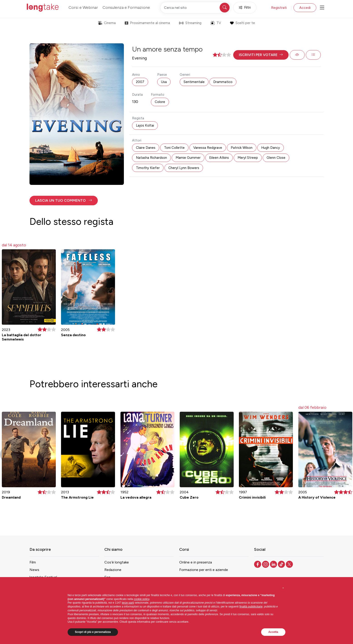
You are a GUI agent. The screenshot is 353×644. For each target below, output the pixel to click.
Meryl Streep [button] (248, 158)
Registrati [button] (279, 8)
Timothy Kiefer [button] (148, 168)
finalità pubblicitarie (251, 607)
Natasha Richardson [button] (151, 158)
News (34, 570)
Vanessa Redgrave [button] (208, 148)
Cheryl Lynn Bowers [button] (184, 168)
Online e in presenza (196, 562)
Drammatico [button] (223, 82)
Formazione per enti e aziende (204, 570)
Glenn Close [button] (276, 158)
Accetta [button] (273, 632)
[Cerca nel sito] (195, 8)
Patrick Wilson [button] (242, 148)
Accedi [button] (305, 8)
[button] (261, 55)
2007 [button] (140, 82)
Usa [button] (164, 82)
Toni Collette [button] (174, 148)
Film (33, 562)
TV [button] (216, 23)
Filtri (245, 8)
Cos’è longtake (117, 562)
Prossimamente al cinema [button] (147, 23)
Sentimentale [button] (194, 82)
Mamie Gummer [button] (188, 158)
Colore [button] (160, 102)
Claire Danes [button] (146, 148)
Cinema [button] (107, 23)
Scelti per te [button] (242, 23)
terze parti (128, 603)
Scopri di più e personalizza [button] (93, 632)
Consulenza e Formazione (126, 7)
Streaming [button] (190, 23)
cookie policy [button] (142, 599)
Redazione (113, 570)
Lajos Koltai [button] (145, 125)
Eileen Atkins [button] (219, 158)
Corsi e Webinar (83, 7)
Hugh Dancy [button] (271, 148)
